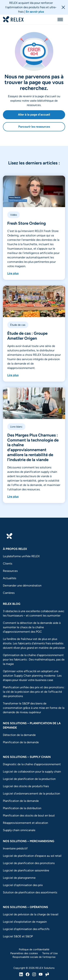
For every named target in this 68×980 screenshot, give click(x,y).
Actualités (10, 578)
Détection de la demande (19, 735)
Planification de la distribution (22, 808)
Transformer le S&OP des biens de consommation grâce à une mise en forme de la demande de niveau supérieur (34, 708)
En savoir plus (35, 12)
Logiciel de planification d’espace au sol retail (32, 856)
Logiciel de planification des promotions (29, 863)
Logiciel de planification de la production (29, 779)
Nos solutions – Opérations (25, 907)
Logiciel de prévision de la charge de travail (31, 914)
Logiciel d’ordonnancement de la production (31, 794)
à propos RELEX (15, 549)
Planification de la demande (21, 742)
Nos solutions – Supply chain (27, 757)
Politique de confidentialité (34, 949)
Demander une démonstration (22, 585)
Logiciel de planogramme (19, 878)
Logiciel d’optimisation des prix (23, 885)
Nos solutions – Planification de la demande (32, 725)
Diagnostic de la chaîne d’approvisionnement (32, 764)
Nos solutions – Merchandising (29, 841)
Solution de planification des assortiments (30, 892)
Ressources (10, 571)
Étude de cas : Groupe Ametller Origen (27, 336)
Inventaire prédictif (15, 848)
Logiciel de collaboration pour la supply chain (32, 772)
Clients (8, 564)
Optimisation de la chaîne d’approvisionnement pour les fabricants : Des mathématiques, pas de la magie (34, 659)
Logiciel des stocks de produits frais (26, 786)
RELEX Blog (12, 604)
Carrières (9, 593)
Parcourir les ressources (34, 127)
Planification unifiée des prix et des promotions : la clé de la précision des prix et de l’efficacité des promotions (34, 692)
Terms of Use (50, 953)
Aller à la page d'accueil (34, 115)
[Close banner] (63, 7)
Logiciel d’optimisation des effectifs (26, 929)
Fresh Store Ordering (26, 223)
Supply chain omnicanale (19, 830)
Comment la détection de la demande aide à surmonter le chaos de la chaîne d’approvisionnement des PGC (32, 627)
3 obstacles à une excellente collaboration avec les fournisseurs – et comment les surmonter (34, 613)
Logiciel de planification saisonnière (26, 870)
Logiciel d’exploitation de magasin (25, 922)
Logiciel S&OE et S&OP (18, 936)
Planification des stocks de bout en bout (29, 815)
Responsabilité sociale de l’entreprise (34, 957)
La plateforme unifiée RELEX (21, 556)
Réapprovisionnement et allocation (25, 823)
